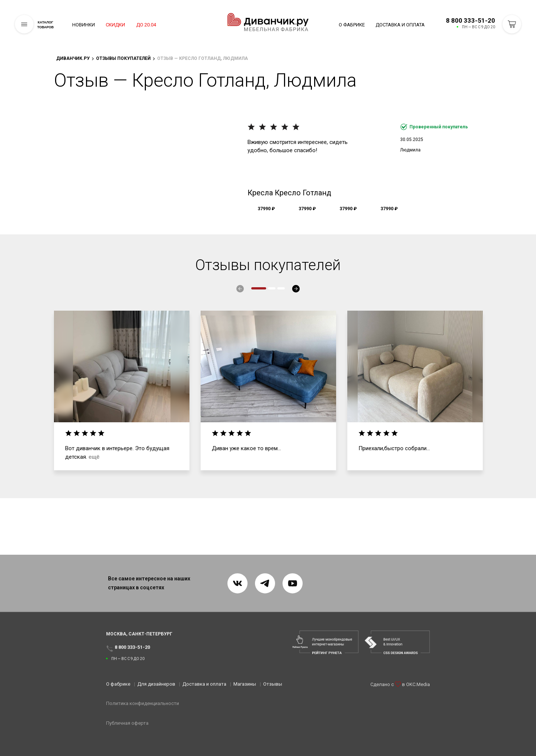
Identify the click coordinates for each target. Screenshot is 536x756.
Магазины (245, 689)
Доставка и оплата (400, 25)
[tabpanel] (122, 391)
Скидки (133, 25)
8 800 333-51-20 (470, 20)
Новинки (84, 25)
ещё (94, 457)
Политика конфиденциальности (143, 709)
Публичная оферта (127, 728)
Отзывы (273, 689)
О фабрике (352, 25)
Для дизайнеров (156, 689)
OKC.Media (418, 696)
